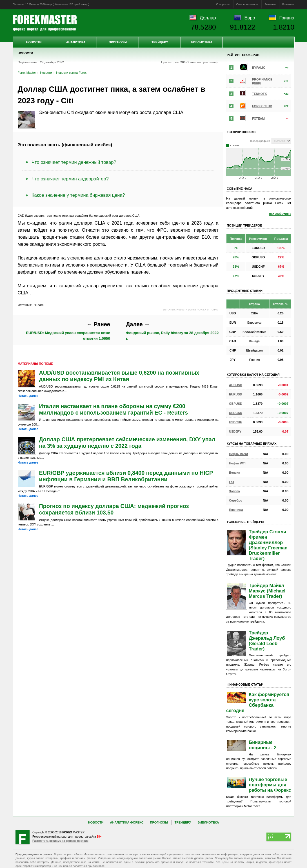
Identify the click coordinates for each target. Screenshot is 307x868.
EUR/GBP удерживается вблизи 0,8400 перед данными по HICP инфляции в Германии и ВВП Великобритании (126, 476)
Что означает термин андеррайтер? (70, 179)
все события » (280, 214)
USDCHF (235, 422)
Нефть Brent (238, 454)
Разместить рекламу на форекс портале (60, 841)
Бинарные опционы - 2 (262, 745)
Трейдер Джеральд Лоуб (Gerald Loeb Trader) (267, 641)
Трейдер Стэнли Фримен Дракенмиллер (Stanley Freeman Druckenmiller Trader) (268, 545)
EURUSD (235, 394)
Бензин (235, 473)
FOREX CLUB (262, 106)
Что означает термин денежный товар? (74, 162)
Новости (34, 42)
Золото (234, 491)
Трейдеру (160, 42)
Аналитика (76, 42)
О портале (223, 4)
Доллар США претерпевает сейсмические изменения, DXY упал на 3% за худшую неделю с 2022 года (127, 443)
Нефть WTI (237, 463)
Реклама (270, 4)
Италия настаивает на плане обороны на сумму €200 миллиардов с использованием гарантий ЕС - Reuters (114, 409)
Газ (232, 482)
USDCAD (236, 413)
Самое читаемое (247, 4)
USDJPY (235, 431)
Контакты (288, 4)
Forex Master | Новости (45, 23)
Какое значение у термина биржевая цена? (78, 195)
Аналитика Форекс (127, 822)
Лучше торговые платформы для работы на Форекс (270, 785)
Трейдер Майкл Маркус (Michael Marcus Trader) (267, 591)
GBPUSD (236, 404)
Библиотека (202, 42)
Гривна (287, 18)
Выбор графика (260, 141)
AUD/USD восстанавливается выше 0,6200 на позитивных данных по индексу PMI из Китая (119, 376)
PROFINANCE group (262, 81)
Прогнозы (118, 42)
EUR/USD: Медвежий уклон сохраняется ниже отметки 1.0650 (68, 331)
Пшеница (236, 510)
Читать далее (28, 396)
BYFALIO (259, 68)
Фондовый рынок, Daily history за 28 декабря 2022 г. (172, 331)
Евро (250, 18)
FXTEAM (258, 118)
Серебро (236, 500)
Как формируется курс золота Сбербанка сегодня (258, 702)
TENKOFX (260, 94)
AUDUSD (236, 385)
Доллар (208, 18)
